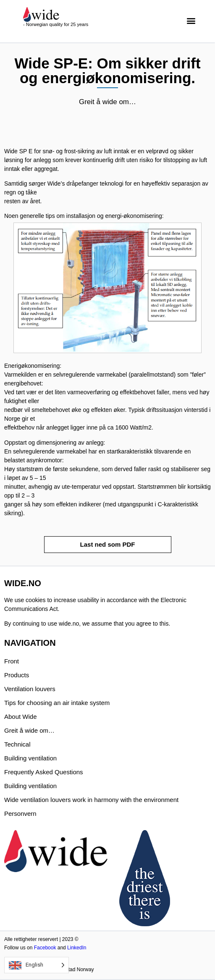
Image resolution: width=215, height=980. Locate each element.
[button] (191, 20)
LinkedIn (77, 948)
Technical (17, 744)
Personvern (20, 814)
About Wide (21, 717)
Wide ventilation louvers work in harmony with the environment (91, 800)
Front (12, 661)
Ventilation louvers (30, 689)
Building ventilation (30, 758)
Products (17, 675)
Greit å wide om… (29, 730)
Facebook (45, 948)
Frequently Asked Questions (44, 772)
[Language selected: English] (37, 965)
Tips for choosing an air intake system (57, 703)
